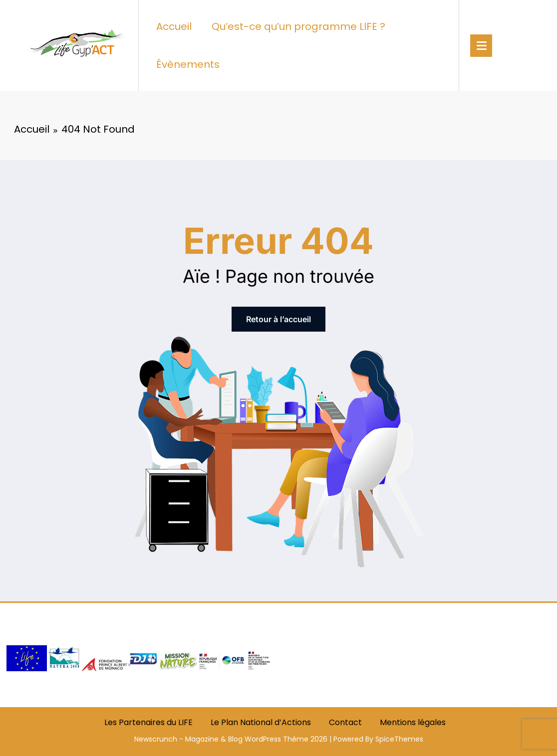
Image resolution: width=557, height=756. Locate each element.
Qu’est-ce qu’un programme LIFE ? (298, 26)
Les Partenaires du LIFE (148, 722)
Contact (345, 722)
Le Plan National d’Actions (261, 722)
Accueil (174, 26)
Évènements (188, 64)
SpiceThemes (399, 739)
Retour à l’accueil (278, 319)
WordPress (263, 739)
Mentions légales (413, 722)
